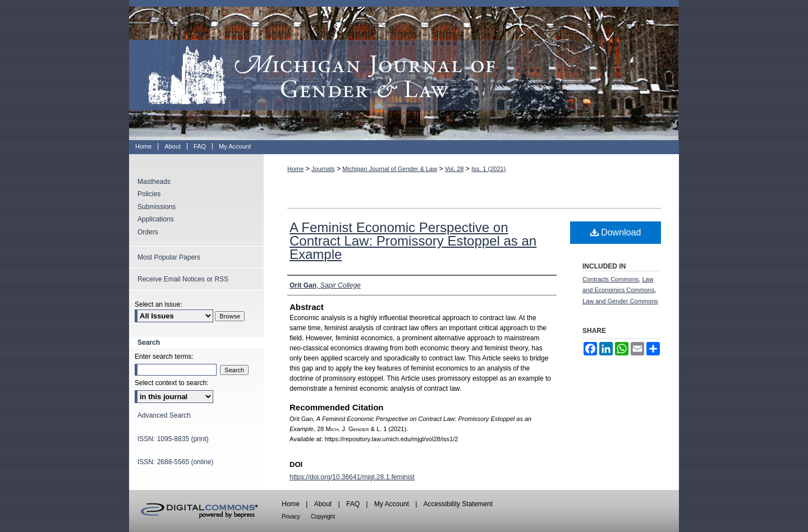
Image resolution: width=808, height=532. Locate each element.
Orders (148, 232)
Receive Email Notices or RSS (183, 279)
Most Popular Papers (169, 257)
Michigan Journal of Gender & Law (404, 70)
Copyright (323, 517)
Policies (149, 194)
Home (295, 169)
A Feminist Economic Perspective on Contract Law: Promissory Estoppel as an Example (413, 241)
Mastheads (154, 182)
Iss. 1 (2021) (488, 169)
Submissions (157, 207)
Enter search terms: (164, 357)
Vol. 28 (454, 169)
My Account (392, 504)
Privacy (291, 517)
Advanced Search (164, 415)
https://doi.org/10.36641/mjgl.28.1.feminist (352, 477)
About (323, 504)
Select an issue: (159, 304)
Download (616, 232)
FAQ (353, 504)
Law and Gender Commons (620, 301)
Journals (323, 169)
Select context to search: (171, 383)
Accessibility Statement (458, 504)
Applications (156, 219)
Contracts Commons (610, 279)
